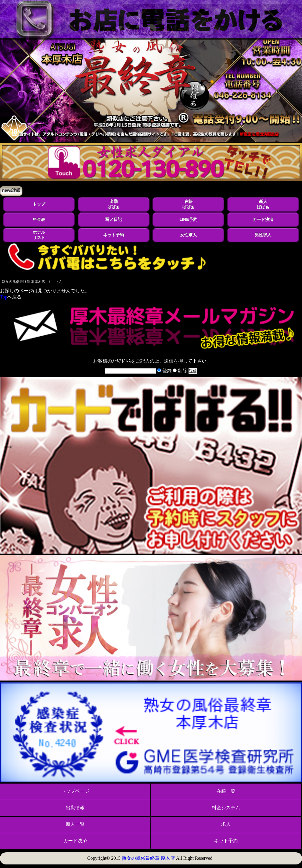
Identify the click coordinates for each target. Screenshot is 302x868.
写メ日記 (114, 219)
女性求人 (188, 235)
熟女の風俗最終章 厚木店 (148, 858)
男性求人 (263, 235)
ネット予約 (114, 235)
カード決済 (263, 219)
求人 (226, 824)
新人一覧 (75, 824)
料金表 (39, 219)
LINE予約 (188, 219)
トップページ (75, 791)
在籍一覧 (226, 791)
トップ (39, 204)
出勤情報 (75, 808)
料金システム (226, 808)
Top (4, 297)
